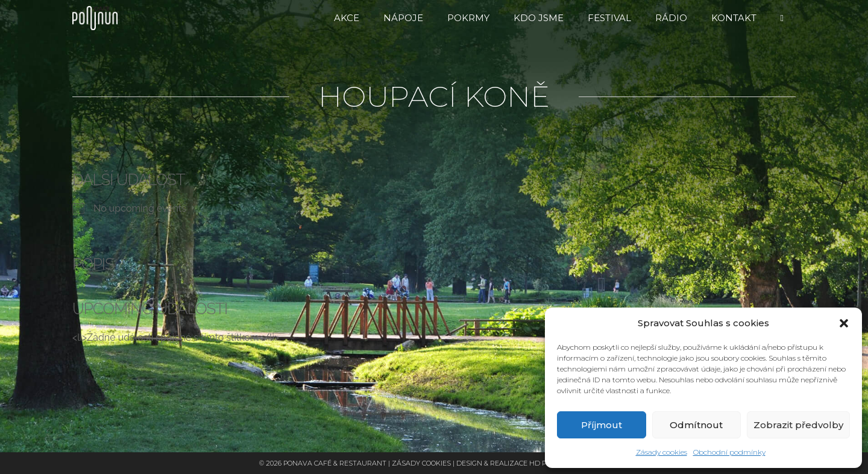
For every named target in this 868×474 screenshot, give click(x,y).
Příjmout (602, 425)
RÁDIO (671, 18)
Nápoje (403, 18)
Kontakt (734, 18)
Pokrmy (468, 18)
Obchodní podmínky (729, 452)
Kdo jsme (539, 18)
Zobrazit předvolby (798, 425)
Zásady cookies (662, 452)
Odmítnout (696, 425)
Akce (347, 18)
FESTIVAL (609, 18)
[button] (844, 323)
